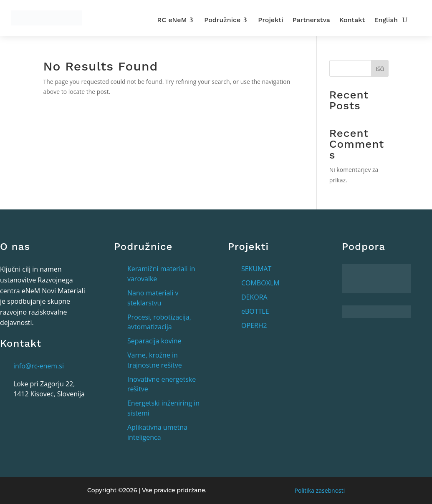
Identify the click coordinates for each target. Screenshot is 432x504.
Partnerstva (311, 20)
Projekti (270, 20)
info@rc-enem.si (39, 366)
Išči (380, 69)
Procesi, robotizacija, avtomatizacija (159, 322)
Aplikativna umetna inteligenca (157, 432)
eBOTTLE (255, 311)
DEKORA (254, 297)
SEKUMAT (256, 269)
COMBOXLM (260, 283)
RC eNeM (172, 20)
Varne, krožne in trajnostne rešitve (155, 360)
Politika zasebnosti (320, 490)
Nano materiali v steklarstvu (153, 298)
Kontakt (352, 20)
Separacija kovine (154, 341)
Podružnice (222, 20)
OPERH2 (254, 325)
